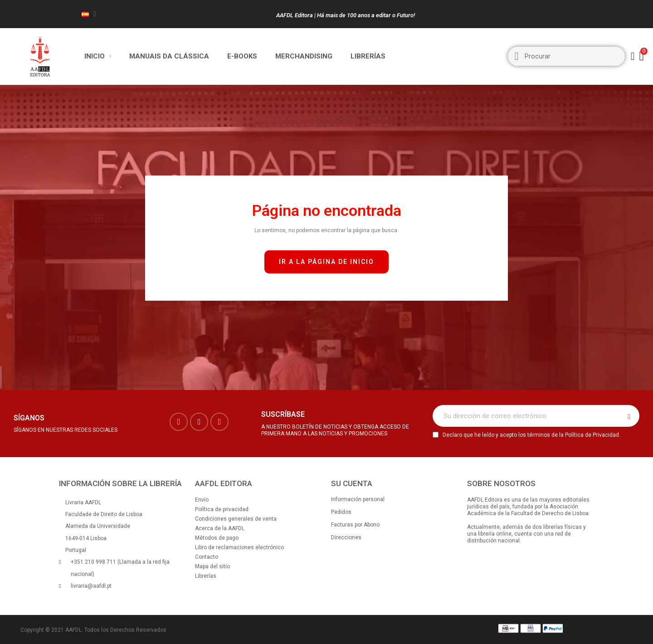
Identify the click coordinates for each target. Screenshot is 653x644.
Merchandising (304, 56)
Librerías (368, 56)
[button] (326, 262)
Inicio (98, 56)
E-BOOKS (242, 56)
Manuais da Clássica (169, 56)
